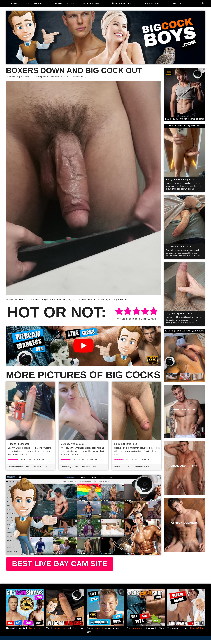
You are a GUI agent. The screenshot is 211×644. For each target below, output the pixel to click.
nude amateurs (60, 632)
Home (16, 3)
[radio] (119, 312)
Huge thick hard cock (19, 444)
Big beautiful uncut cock (179, 247)
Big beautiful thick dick (125, 444)
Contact (180, 3)
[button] (203, 3)
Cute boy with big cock (72, 444)
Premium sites (156, 3)
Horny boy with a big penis (180, 180)
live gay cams (36, 632)
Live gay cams (38, 3)
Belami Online (197, 632)
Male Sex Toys (66, 3)
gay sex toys (139, 632)
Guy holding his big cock (179, 314)
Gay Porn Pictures (125, 3)
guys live (101, 632)
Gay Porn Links (94, 3)
